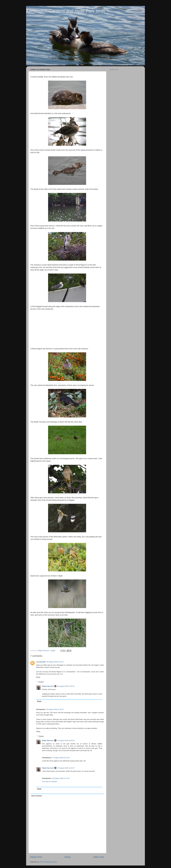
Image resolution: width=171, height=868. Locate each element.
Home (68, 857)
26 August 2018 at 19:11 (55, 662)
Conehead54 (41, 662)
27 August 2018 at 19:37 (66, 768)
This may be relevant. (50, 782)
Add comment (37, 796)
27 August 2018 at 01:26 (61, 758)
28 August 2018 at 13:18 (61, 778)
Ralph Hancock (48, 686)
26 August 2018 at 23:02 (55, 709)
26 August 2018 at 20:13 (66, 686)
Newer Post (36, 857)
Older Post (99, 857)
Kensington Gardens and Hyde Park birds (66, 11)
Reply (38, 677)
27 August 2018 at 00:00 (66, 741)
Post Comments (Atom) (48, 862)
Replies (41, 682)
